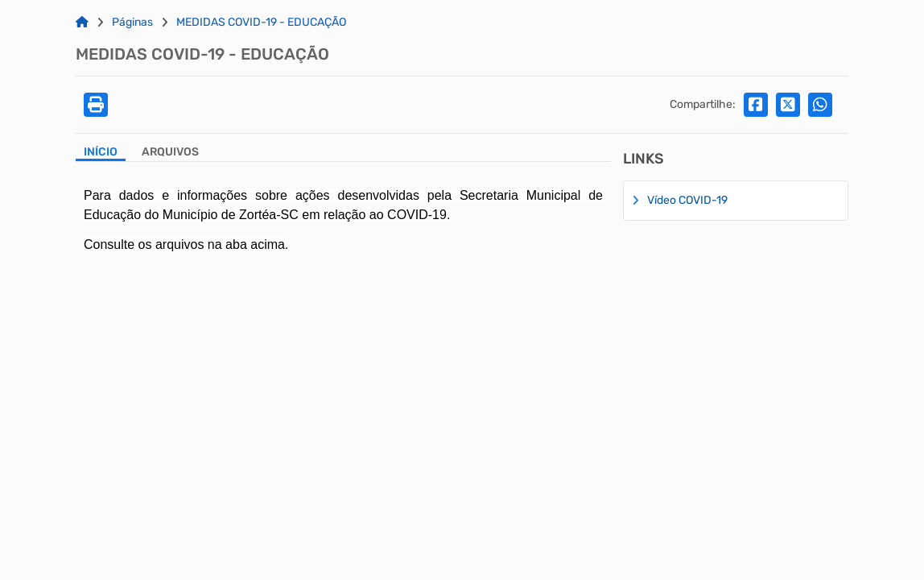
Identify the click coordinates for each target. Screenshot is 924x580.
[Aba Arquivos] (170, 153)
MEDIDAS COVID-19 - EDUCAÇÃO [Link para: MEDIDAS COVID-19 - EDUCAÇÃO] (261, 23)
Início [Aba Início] (101, 152)
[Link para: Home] (82, 23)
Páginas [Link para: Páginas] (132, 23)
